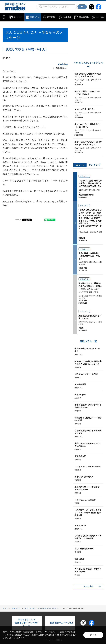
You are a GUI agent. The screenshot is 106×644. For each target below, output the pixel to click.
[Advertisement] (24, 258)
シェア (18, 220)
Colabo (63, 64)
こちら (21, 638)
